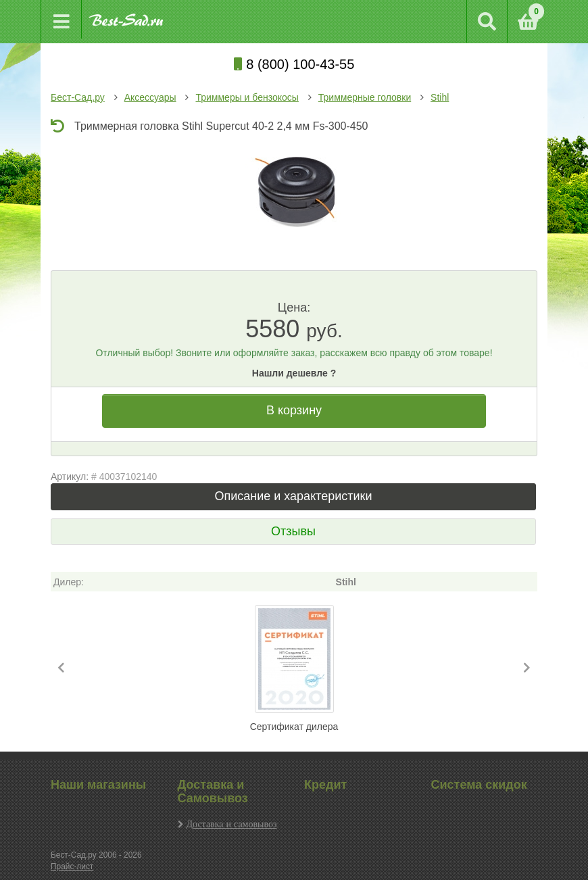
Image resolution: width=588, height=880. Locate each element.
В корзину (294, 410)
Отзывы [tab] (293, 531)
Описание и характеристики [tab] (293, 496)
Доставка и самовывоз (232, 824)
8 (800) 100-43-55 (294, 64)
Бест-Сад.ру (78, 97)
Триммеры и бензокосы (247, 97)
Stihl (440, 97)
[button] (61, 668)
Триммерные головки (365, 97)
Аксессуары (150, 97)
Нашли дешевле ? (294, 373)
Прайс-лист (72, 866)
